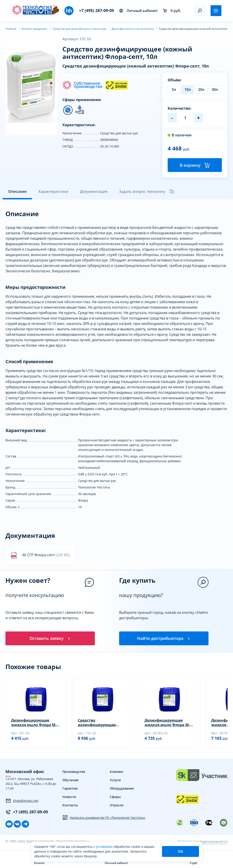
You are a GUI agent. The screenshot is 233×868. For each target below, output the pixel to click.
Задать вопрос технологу (147, 192)
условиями (105, 847)
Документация (94, 192)
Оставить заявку (50, 639)
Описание (17, 192)
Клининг (117, 773)
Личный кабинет (139, 11)
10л (188, 89)
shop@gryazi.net (22, 802)
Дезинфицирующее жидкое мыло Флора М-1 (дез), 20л (35, 724)
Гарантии (70, 790)
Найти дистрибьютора (164, 639)
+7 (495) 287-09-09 (96, 10)
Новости (69, 798)
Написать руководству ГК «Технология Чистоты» (104, 819)
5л (174, 89)
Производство (74, 773)
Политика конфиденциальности (203, 843)
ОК (180, 851)
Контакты (70, 806)
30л (215, 89)
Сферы (115, 798)
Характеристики (53, 192)
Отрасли (117, 806)
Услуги (115, 781)
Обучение (70, 781)
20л (201, 89)
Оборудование (122, 790)
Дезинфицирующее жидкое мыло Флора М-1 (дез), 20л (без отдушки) (168, 724)
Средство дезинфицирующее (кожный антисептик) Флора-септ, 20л (99, 724)
